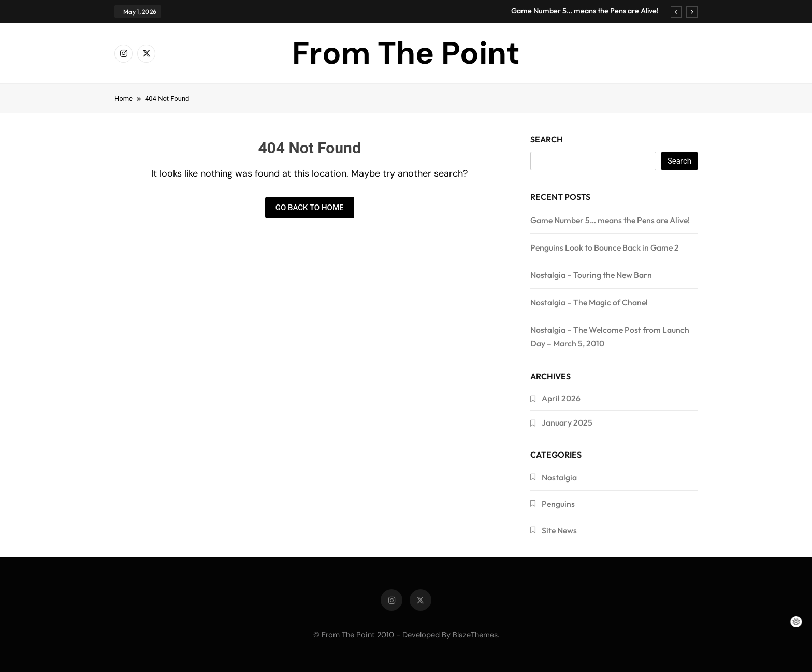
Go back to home (310, 208)
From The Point (406, 53)
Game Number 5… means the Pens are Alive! (585, 11)
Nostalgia (559, 477)
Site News (559, 530)
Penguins (558, 504)
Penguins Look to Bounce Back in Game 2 (605, 247)
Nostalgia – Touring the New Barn (591, 275)
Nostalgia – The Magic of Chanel (589, 302)
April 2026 (561, 398)
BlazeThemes (475, 635)
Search (547, 139)
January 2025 (567, 422)
